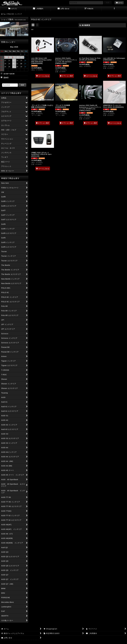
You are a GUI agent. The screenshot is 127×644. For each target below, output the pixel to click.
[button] (114, 9)
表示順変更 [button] (85, 25)
